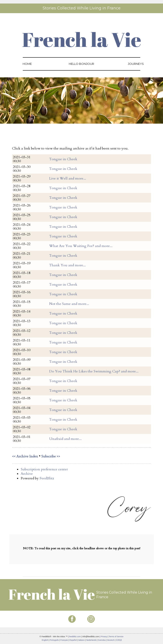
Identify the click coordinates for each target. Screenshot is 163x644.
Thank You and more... (67, 265)
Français (64, 640)
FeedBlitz (47, 478)
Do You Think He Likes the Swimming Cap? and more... (94, 371)
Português (54, 640)
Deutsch (111, 640)
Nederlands (91, 640)
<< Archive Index (25, 456)
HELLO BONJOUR (81, 64)
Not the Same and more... (69, 304)
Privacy (104, 637)
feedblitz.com (75, 637)
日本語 (119, 640)
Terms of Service (116, 637)
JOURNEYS (136, 64)
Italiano (81, 640)
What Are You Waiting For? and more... (81, 246)
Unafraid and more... (65, 439)
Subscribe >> (51, 456)
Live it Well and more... (68, 178)
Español (73, 640)
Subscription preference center (44, 469)
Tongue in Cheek (63, 159)
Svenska (102, 640)
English (45, 640)
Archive (27, 474)
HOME (27, 64)
